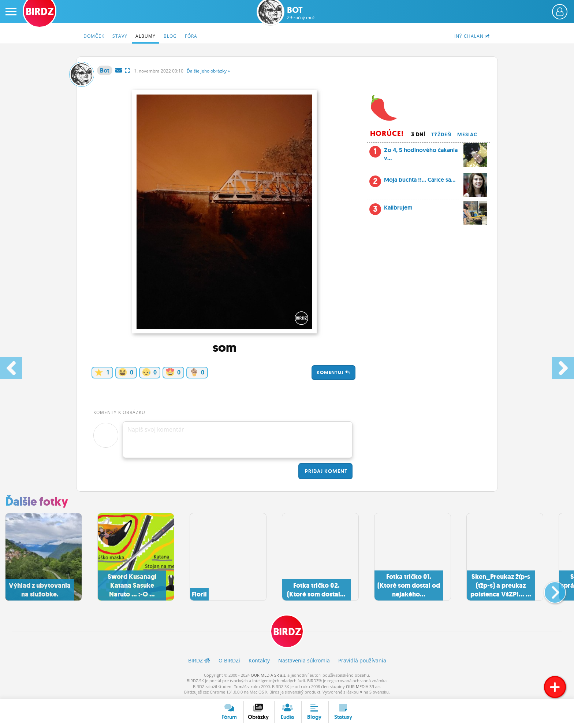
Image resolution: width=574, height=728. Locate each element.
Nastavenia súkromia (304, 660)
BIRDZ (287, 632)
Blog (170, 36)
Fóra (191, 36)
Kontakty (259, 660)
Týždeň (441, 134)
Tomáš (240, 686)
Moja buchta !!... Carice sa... (428, 182)
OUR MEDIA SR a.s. (269, 675)
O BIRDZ (229, 660)
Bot (301, 13)
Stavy (120, 36)
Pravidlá (362, 660)
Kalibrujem (428, 210)
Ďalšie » (208, 71)
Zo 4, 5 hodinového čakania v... (428, 156)
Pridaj (325, 471)
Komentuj (333, 372)
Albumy (146, 36)
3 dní (418, 134)
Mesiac (467, 134)
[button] (549, 590)
